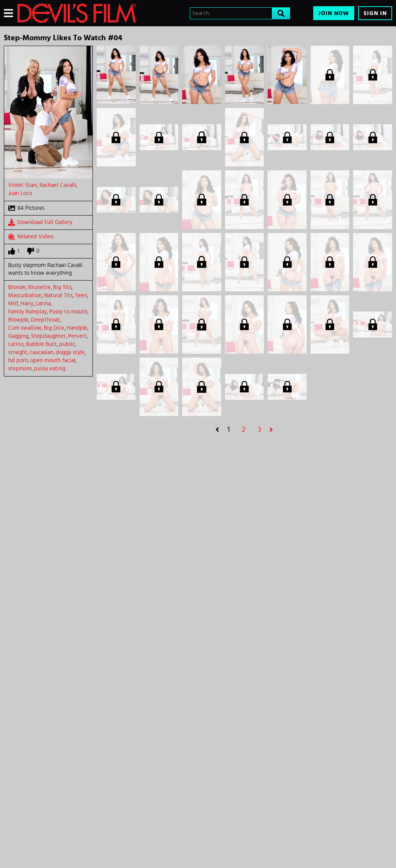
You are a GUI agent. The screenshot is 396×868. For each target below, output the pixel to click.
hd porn (18, 360)
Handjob (77, 328)
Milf (13, 304)
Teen (81, 295)
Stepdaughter (48, 336)
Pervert (77, 336)
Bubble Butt (41, 344)
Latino (16, 344)
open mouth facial (53, 360)
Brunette (39, 287)
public (67, 344)
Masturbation (25, 295)
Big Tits (62, 287)
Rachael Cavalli (58, 185)
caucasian (42, 352)
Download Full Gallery (40, 223)
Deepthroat (45, 320)
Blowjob (18, 320)
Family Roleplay (27, 312)
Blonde (17, 287)
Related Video (31, 237)
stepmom (20, 369)
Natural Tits (58, 295)
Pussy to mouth (68, 312)
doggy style (70, 352)
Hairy (27, 304)
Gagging (18, 336)
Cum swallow (25, 328)
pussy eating (50, 369)
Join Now (334, 13)
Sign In (375, 13)
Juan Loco (20, 193)
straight (18, 352)
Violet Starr (23, 185)
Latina (43, 304)
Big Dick (54, 328)
